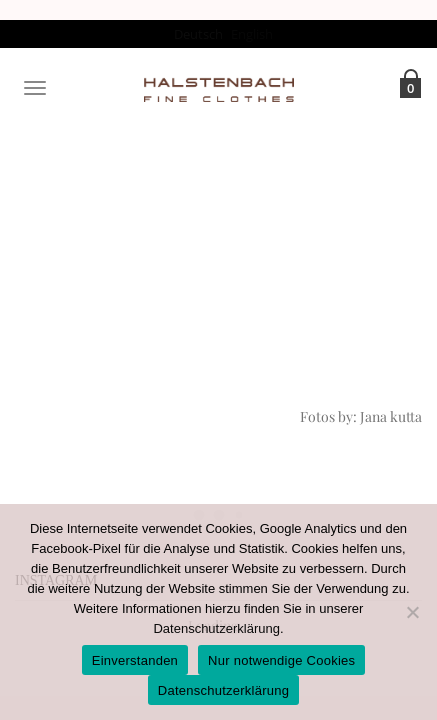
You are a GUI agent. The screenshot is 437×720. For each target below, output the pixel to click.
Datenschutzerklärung (216, 628)
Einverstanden (135, 660)
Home (176, 217)
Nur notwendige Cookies (281, 660)
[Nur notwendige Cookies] (412, 612)
